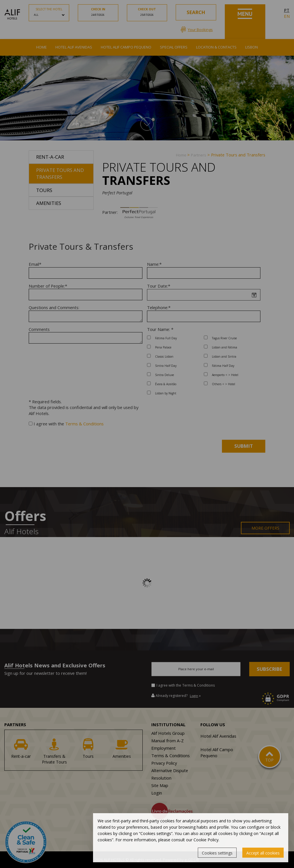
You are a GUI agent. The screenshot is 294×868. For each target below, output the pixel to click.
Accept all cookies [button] (263, 853)
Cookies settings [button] (217, 853)
